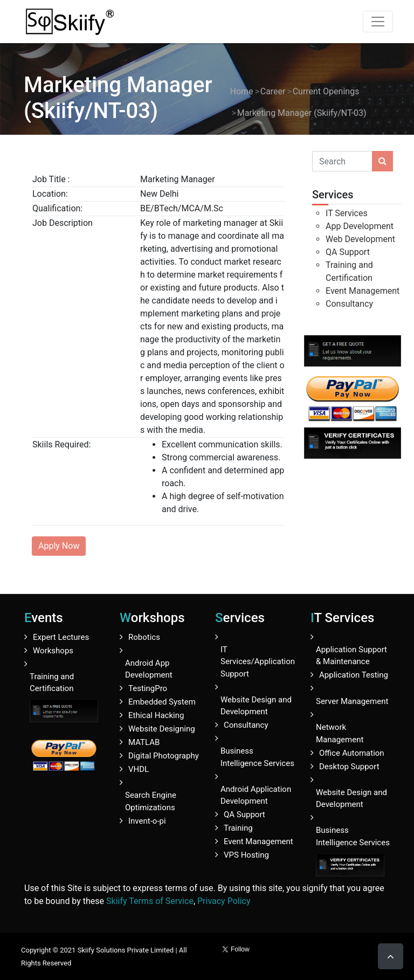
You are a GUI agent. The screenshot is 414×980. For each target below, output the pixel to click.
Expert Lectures (61, 637)
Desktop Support (349, 767)
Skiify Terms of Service (150, 901)
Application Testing (354, 675)
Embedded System (162, 702)
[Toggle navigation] (378, 22)
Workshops (53, 651)
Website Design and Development (256, 706)
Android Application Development (256, 795)
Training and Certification (52, 683)
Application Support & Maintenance (351, 656)
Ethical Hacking (156, 715)
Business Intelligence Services (257, 757)
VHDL (139, 769)
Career (273, 91)
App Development (360, 226)
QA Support (348, 252)
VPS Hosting (246, 855)
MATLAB (144, 742)
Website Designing (162, 729)
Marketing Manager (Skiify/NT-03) (302, 113)
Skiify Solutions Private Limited (126, 950)
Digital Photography (164, 756)
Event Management (363, 291)
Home (242, 91)
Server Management (352, 701)
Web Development (360, 239)
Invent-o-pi (147, 821)
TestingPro (148, 688)
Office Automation (352, 753)
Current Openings (326, 91)
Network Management (340, 733)
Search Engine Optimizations (151, 801)
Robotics (144, 637)
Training (238, 828)
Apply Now (59, 546)
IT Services (347, 213)
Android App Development (149, 669)
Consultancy (349, 304)
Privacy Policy (224, 901)
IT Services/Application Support (258, 662)
